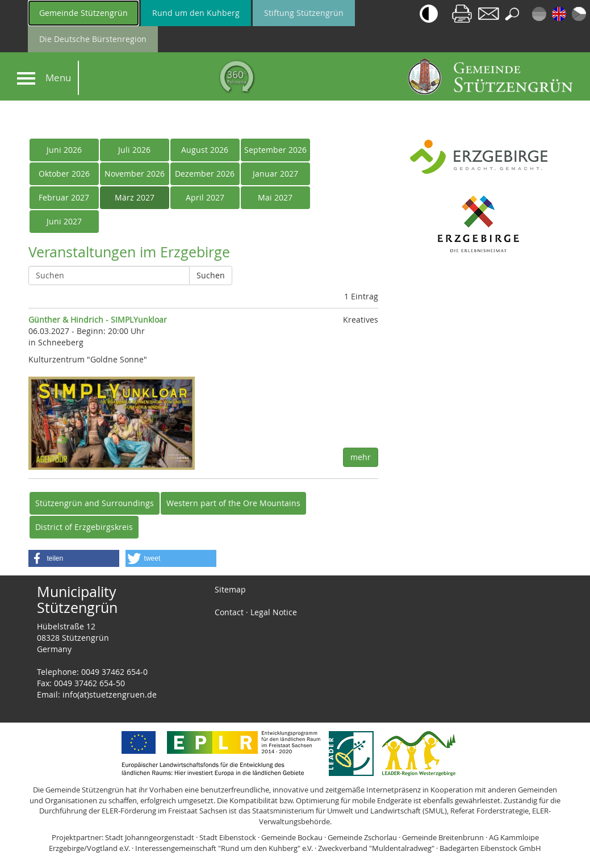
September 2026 (275, 150)
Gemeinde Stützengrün (83, 13)
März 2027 (135, 197)
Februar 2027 (64, 197)
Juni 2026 (64, 150)
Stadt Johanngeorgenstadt (150, 837)
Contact (229, 612)
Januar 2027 (275, 174)
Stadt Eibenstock (228, 837)
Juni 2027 (64, 221)
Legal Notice (274, 612)
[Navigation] (26, 78)
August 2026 (205, 150)
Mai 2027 (275, 197)
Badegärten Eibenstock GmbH (490, 848)
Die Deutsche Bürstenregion (93, 39)
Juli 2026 (134, 150)
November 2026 (135, 174)
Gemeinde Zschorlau (362, 837)
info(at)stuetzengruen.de (110, 694)
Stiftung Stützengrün (304, 13)
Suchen (211, 275)
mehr (361, 457)
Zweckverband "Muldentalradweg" (376, 848)
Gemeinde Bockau (292, 837)
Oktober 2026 (64, 174)
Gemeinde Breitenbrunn (443, 837)
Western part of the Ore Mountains (233, 503)
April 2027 (205, 197)
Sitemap (230, 589)
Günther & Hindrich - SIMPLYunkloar (98, 320)
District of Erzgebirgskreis (84, 527)
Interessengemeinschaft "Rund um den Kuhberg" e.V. (224, 848)
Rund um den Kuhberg (196, 13)
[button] (74, 558)
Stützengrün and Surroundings (95, 503)
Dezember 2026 (205, 174)
